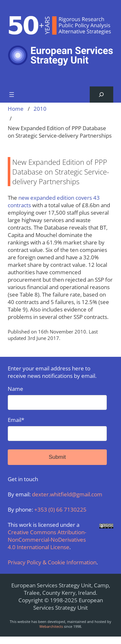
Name (57, 397)
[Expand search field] (101, 95)
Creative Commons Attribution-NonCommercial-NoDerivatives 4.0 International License (47, 540)
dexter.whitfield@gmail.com (67, 494)
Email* (57, 429)
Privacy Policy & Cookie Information (52, 562)
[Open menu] (12, 95)
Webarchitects (51, 626)
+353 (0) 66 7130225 (60, 509)
